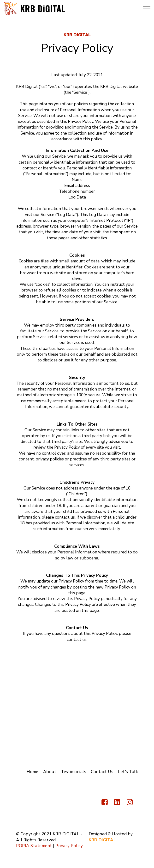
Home (33, 772)
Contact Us (102, 772)
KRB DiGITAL (44, 8)
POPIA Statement (34, 846)
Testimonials (74, 772)
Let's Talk (128, 772)
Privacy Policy (69, 846)
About (50, 772)
